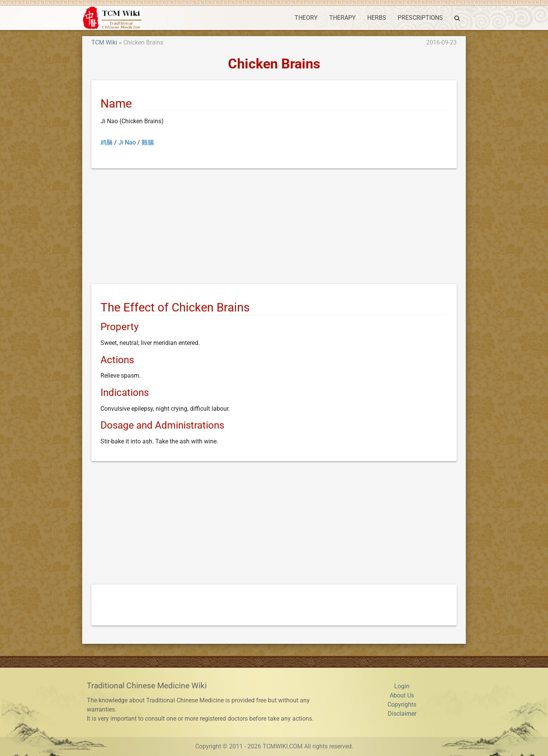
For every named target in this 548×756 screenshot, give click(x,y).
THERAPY (342, 18)
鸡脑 (107, 142)
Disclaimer (402, 714)
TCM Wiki (104, 42)
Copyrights (402, 704)
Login (402, 686)
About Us (402, 695)
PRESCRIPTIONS (420, 18)
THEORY (306, 18)
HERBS (377, 18)
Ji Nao (127, 142)
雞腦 (148, 142)
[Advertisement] (274, 228)
